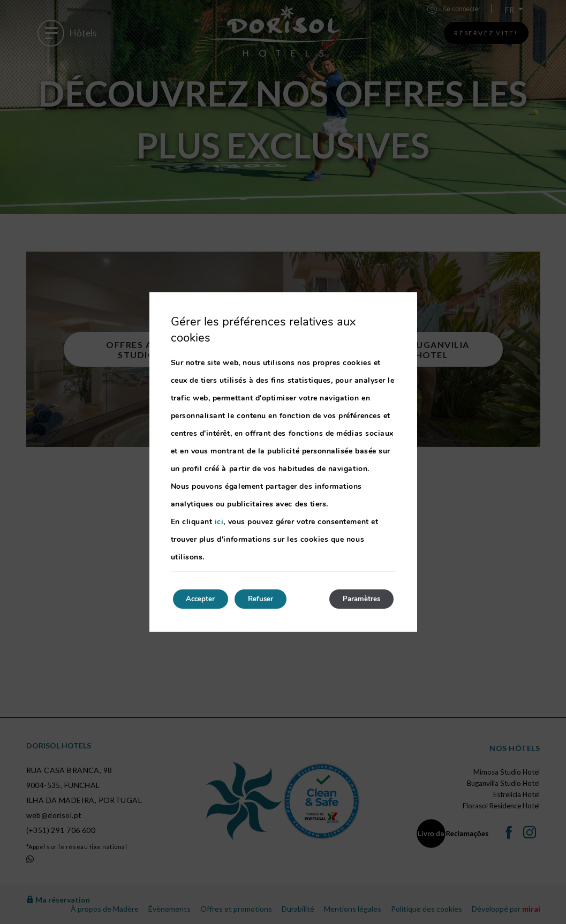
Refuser (271, 599)
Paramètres (358, 599)
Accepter (204, 599)
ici (219, 521)
